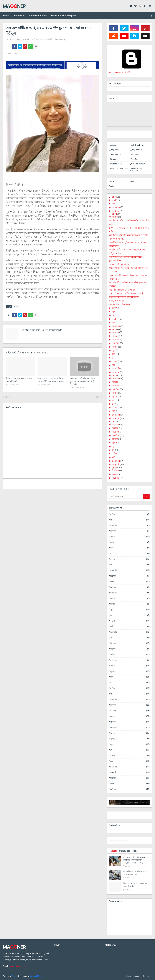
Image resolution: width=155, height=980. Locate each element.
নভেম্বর (115, 336)
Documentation (115, 164)
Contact (112, 186)
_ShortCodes (135, 154)
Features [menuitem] (18, 16)
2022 (114, 375)
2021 (114, 422)
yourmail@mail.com (17, 966)
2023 (114, 329)
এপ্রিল (115, 200)
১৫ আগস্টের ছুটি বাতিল (119, 264)
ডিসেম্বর (115, 332)
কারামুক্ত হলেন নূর (117, 301)
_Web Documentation (139, 164)
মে (113, 315)
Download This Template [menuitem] (64, 16)
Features (113, 145)
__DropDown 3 (115, 154)
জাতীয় (50, 39)
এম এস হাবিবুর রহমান (17, 39)
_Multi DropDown (137, 145)
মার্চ (114, 204)
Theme (14, 976)
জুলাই (115, 308)
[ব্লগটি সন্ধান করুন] (125, 496)
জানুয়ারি (116, 211)
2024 (114, 214)
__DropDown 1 (115, 150)
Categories (125, 851)
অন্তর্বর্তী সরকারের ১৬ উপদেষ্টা (122, 290)
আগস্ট (115, 217)
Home (111, 98)
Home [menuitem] (6, 16)
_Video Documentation (118, 169)
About (133, 181)
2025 (114, 197)
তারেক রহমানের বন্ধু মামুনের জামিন (124, 297)
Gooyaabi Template (38, 976)
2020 (114, 468)
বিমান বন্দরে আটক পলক (119, 304)
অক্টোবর (115, 340)
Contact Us (147, 976)
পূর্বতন (98, 396)
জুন (114, 312)
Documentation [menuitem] (37, 16)
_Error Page (135, 159)
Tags (135, 851)
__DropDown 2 (136, 150)
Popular (113, 851)
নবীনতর (8, 396)
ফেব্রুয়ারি (116, 207)
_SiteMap (113, 159)
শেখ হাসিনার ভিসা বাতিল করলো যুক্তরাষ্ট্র (126, 293)
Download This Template (136, 170)
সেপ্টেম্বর (116, 343)
